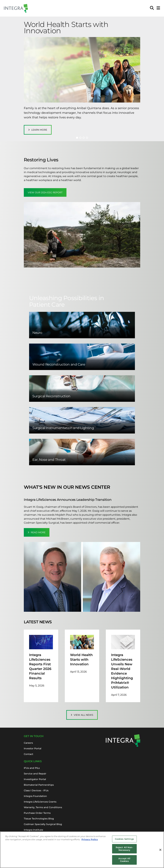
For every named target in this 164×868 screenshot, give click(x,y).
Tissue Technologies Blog (39, 819)
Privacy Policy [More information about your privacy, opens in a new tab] (90, 841)
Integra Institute (33, 830)
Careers (28, 743)
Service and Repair (35, 774)
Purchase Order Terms (37, 813)
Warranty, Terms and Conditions (43, 807)
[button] (77, 138)
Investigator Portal (35, 779)
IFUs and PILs (32, 768)
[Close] (160, 851)
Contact (29, 754)
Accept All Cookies (124, 861)
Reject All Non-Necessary (124, 850)
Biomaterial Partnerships (39, 785)
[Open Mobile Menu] (158, 8)
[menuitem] (152, 8)
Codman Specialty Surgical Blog (43, 824)
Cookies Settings (124, 840)
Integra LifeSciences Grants (40, 802)
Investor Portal (33, 748)
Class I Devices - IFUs (36, 790)
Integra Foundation (35, 796)
